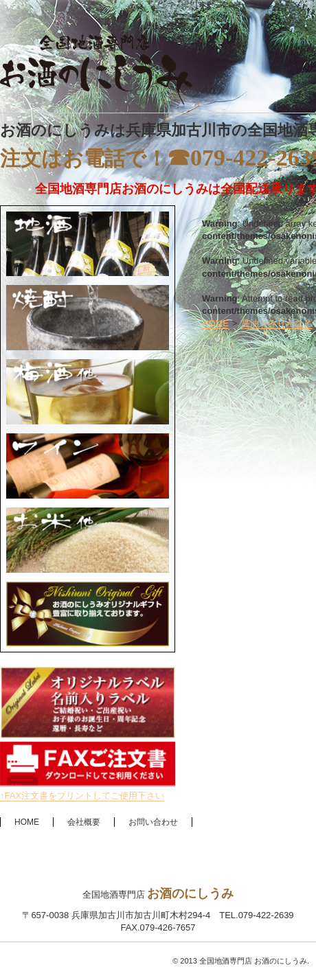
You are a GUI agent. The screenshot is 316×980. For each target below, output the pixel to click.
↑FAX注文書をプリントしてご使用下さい (82, 796)
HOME (215, 323)
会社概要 (84, 822)
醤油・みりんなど (277, 323)
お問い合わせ (153, 822)
